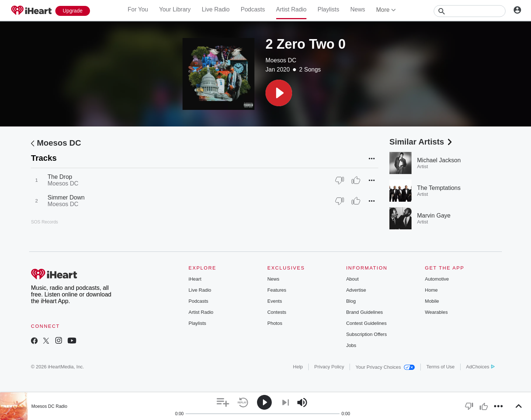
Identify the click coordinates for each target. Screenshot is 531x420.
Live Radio (216, 9)
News (358, 9)
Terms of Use (440, 367)
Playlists (328, 9)
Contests (277, 312)
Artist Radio (291, 9)
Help (298, 367)
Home (431, 290)
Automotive (437, 279)
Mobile (432, 301)
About (353, 279)
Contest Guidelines (367, 323)
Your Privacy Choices (385, 367)
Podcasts (253, 9)
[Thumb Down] (340, 180)
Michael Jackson (439, 160)
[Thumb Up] (356, 180)
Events (275, 301)
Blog (351, 301)
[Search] (470, 11)
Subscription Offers (367, 334)
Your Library (175, 9)
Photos (275, 323)
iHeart (195, 279)
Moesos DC (281, 60)
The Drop (60, 177)
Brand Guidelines (365, 312)
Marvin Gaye (434, 216)
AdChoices (480, 367)
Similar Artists (421, 142)
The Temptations (439, 188)
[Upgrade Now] (73, 11)
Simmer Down (66, 197)
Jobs (351, 345)
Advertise (356, 290)
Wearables (436, 312)
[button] (279, 93)
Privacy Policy (329, 367)
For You (138, 9)
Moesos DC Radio (49, 406)
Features (277, 290)
